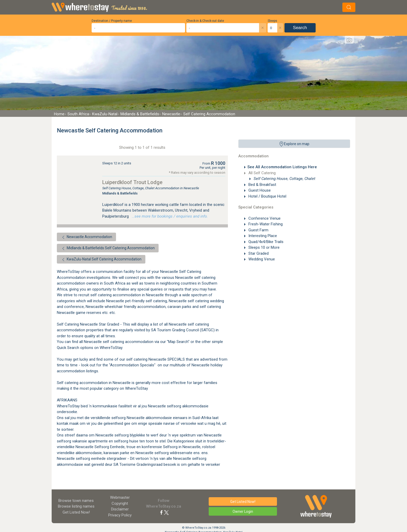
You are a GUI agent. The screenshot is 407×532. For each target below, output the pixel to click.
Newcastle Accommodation (86, 237)
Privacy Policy (120, 515)
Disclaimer (120, 509)
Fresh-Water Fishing (265, 224)
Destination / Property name (112, 21)
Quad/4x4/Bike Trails (265, 242)
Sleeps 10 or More (263, 247)
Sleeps (272, 21)
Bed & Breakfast (262, 185)
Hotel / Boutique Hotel (267, 196)
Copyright (120, 503)
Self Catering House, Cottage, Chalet (284, 179)
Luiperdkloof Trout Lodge (132, 182)
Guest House (259, 190)
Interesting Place (262, 236)
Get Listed (76, 512)
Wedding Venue (261, 259)
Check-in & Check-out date (205, 21)
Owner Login (243, 511)
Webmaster (120, 497)
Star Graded (258, 253)
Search (300, 28)
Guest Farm (258, 230)
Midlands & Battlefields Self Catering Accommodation (108, 248)
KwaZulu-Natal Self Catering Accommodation (101, 260)
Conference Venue (264, 218)
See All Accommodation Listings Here (282, 167)
